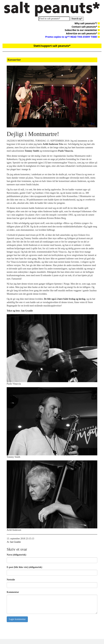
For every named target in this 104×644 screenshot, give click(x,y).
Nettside (11, 580)
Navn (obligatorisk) (16, 555)
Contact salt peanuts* (86, 27)
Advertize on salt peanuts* (83, 33)
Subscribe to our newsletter (82, 30)
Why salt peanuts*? (87, 23)
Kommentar (13, 592)
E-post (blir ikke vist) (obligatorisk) (24, 567)
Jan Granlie (15, 542)
